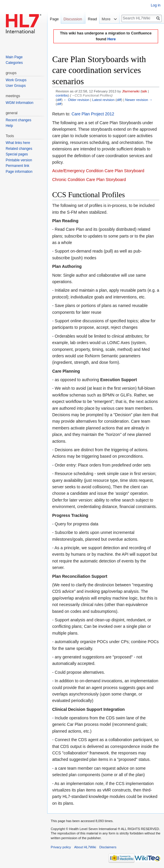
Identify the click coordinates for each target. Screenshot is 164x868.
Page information (19, 172)
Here (111, 39)
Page (54, 19)
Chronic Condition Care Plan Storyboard (89, 180)
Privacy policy (61, 847)
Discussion (73, 19)
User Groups (16, 86)
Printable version (19, 160)
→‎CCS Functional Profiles (91, 95)
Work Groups (16, 80)
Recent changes (18, 120)
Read (89, 31)
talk (144, 91)
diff (59, 100)
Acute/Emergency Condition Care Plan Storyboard (98, 171)
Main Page (14, 57)
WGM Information (19, 103)
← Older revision (76, 100)
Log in (156, 5)
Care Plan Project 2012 (93, 114)
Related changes (19, 149)
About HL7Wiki (85, 847)
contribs (62, 95)
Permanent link (17, 166)
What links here (18, 143)
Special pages (17, 154)
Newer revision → (139, 100)
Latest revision (103, 100)
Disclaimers (108, 847)
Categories (14, 63)
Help (9, 126)
